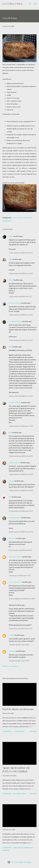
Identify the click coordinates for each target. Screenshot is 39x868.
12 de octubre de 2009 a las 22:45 (21, 273)
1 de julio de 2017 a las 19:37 (19, 661)
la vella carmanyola (15, 321)
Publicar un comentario (11, 666)
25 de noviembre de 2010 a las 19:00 (22, 599)
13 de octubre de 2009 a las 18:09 (21, 456)
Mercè (11, 280)
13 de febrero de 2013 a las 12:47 (21, 628)
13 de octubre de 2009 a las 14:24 (21, 315)
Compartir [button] (7, 221)
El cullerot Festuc (15, 402)
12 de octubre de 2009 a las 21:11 (21, 253)
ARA (10, 259)
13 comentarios (20, 794)
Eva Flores (12, 538)
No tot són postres (15, 557)
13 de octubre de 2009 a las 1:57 (20, 296)
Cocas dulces (17, 218)
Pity (10, 497)
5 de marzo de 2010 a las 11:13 (20, 575)
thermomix (28, 218)
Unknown (12, 651)
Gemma (12, 481)
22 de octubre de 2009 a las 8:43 (20, 550)
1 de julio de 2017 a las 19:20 (19, 645)
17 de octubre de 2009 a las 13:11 (21, 511)
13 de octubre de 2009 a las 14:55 (21, 340)
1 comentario (19, 731)
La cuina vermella (15, 303)
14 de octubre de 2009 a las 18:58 (21, 490)
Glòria (11, 236)
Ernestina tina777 (15, 518)
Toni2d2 (12, 635)
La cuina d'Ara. (13, 4)
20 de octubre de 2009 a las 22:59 (21, 532)
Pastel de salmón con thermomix (18, 709)
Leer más (33, 731)
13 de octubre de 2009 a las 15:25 (21, 396)
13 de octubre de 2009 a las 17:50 (21, 426)
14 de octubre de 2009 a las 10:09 (21, 474)
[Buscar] (30, 4)
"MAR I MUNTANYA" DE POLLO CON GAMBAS (16, 770)
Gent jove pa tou (15, 462)
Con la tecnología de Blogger (20, 862)
